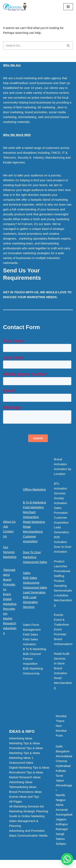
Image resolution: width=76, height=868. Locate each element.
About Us (9, 522)
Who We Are (12, 65)
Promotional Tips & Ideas (26, 748)
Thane (60, 721)
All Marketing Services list (26, 806)
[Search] (33, 45)
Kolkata (61, 771)
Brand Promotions (9, 584)
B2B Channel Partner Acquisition (32, 659)
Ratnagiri (62, 829)
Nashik (60, 795)
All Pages (16, 801)
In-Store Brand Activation (60, 668)
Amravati (62, 810)
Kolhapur (62, 824)
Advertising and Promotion (27, 831)
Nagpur (61, 800)
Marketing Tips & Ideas (25, 743)
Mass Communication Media (28, 835)
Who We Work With (17, 135)
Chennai (61, 761)
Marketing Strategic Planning (29, 811)
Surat (59, 776)
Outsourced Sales (35, 562)
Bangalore (63, 751)
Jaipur (60, 780)
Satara (60, 839)
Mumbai (61, 716)
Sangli (60, 834)
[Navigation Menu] (68, 7)
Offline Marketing (34, 489)
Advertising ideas (21, 738)
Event (7, 594)
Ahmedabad (64, 756)
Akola (60, 805)
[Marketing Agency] (15, 7)
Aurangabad (64, 814)
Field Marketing (33, 507)
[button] (35, 602)
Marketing (10, 557)
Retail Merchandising (63, 683)
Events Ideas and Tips (24, 797)
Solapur (61, 844)
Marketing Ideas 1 (21, 758)
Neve (21, 864)
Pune (59, 735)
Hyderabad (63, 766)
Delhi (59, 746)
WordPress (51, 864)
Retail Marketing (34, 522)
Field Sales (30, 634)
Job (5, 526)
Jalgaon (61, 819)
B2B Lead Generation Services (30, 602)
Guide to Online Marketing (27, 816)
